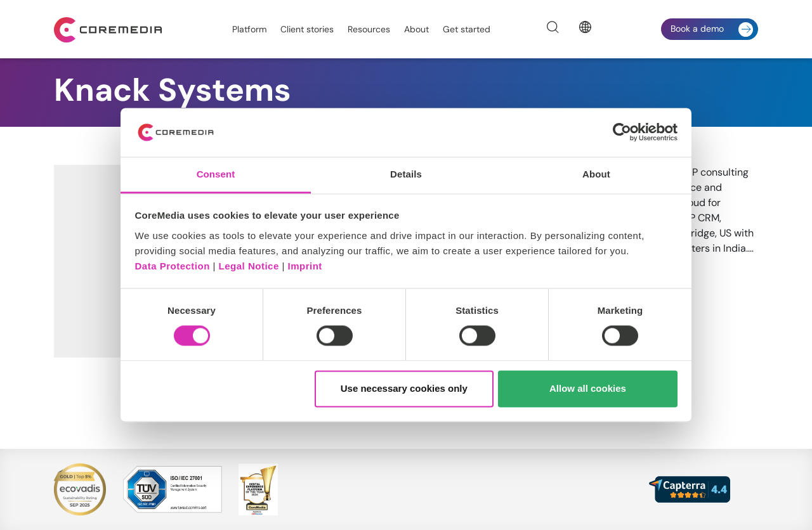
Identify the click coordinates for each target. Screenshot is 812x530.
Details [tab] (406, 174)
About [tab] (596, 174)
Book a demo (712, 29)
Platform (249, 29)
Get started (467, 29)
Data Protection (173, 266)
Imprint (305, 266)
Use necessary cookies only (404, 388)
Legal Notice (249, 266)
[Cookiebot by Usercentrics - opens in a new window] (622, 132)
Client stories (307, 29)
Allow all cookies (588, 388)
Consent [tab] (216, 174)
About (416, 29)
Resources (369, 29)
